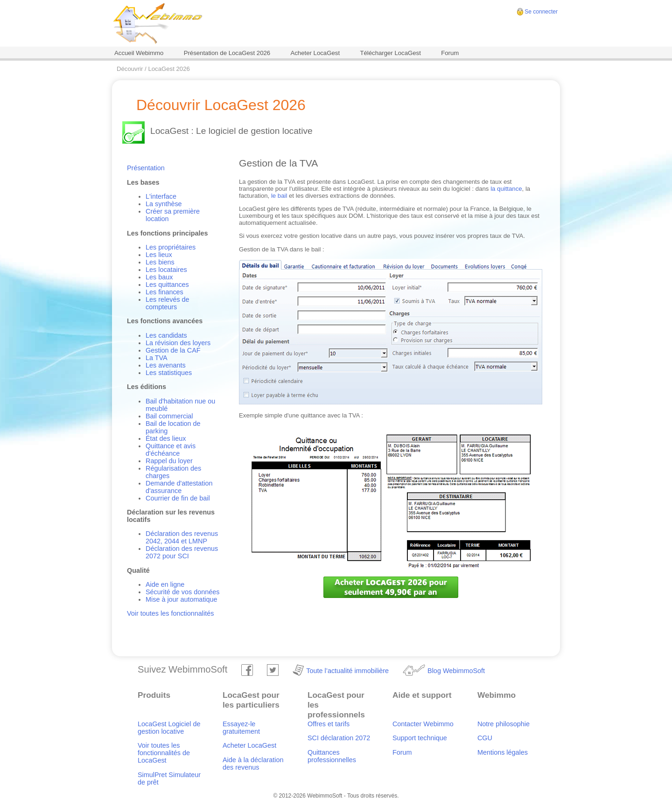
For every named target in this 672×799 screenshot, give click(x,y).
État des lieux (166, 438)
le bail (279, 196)
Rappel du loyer (169, 461)
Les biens (160, 262)
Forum (450, 53)
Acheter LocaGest (315, 53)
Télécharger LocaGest (390, 53)
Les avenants (166, 365)
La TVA (157, 358)
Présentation (146, 168)
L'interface (161, 196)
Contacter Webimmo (423, 724)
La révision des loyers (178, 343)
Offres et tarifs (329, 724)
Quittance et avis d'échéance (171, 450)
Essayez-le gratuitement (241, 728)
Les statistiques (169, 373)
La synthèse (164, 204)
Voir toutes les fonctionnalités (170, 613)
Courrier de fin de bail (178, 498)
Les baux (159, 277)
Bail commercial (169, 416)
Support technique (420, 738)
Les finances (164, 292)
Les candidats (166, 335)
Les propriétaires (171, 247)
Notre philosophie (504, 724)
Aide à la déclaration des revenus (253, 764)
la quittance (506, 189)
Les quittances (167, 285)
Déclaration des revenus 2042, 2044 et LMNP (182, 537)
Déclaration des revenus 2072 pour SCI (182, 552)
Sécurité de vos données (182, 592)
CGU (485, 738)
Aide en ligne (165, 584)
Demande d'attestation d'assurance (179, 487)
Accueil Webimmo (139, 53)
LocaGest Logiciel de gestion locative (169, 728)
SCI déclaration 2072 (339, 738)
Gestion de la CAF (173, 350)
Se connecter (541, 12)
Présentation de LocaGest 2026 (227, 53)
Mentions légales (503, 752)
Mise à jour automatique (182, 599)
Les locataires (166, 270)
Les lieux (159, 255)
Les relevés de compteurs (168, 303)
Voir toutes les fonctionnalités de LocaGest (164, 753)
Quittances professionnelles (332, 756)
